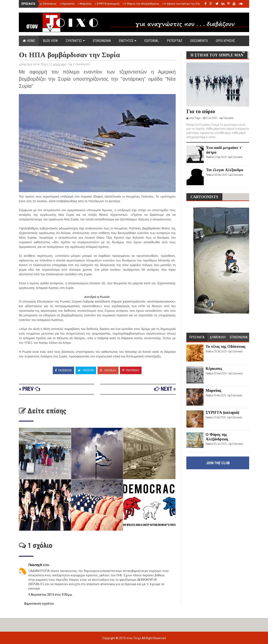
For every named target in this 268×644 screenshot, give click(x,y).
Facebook (63, 370)
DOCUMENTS (199, 41)
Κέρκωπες (67, 4)
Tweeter (86, 370)
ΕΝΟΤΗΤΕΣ (128, 41)
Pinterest (131, 370)
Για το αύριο (201, 111)
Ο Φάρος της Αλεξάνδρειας (141, 4)
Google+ (108, 370)
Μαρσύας (85, 4)
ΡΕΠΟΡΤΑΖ (175, 41)
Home (29, 41)
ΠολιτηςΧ (35, 565)
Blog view (50, 41)
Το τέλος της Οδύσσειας (40, 4)
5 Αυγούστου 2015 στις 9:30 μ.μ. (50, 595)
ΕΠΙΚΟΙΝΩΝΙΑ (102, 41)
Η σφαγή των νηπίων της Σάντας (184, 4)
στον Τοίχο (134, 638)
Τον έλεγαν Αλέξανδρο (225, 170)
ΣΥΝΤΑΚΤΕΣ (75, 41)
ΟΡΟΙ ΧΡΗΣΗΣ (225, 41)
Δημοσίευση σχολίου (39, 604)
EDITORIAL (152, 41)
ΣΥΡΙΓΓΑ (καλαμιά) (107, 4)
